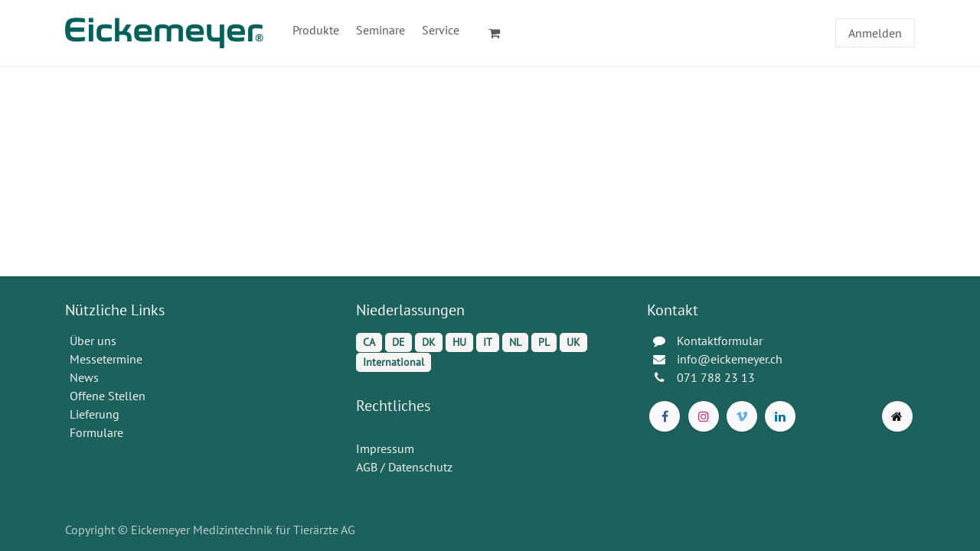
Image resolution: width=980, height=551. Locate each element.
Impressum (385, 448)
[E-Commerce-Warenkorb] (501, 33)
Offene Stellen (109, 396)
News (84, 377)
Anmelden (875, 33)
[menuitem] (316, 30)
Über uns (93, 341)
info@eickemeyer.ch (730, 359)
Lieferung (95, 414)
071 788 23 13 (717, 377)
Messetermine (106, 359)
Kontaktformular (720, 341)
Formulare (98, 432)
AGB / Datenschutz (404, 467)
